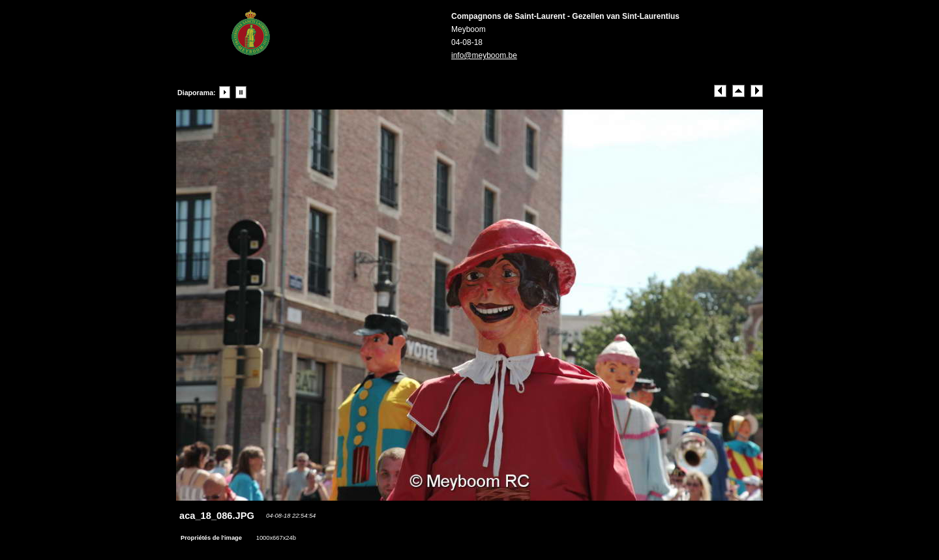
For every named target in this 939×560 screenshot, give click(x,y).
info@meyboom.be (484, 55)
